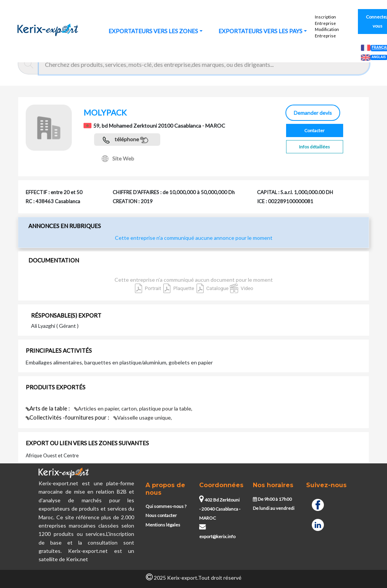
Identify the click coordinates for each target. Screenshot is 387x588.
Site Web (118, 159)
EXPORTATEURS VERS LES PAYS (260, 31)
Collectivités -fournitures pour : (68, 417)
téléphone (125, 140)
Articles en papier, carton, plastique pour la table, (133, 408)
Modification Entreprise (327, 32)
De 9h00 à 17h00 (272, 499)
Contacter (314, 130)
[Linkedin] (318, 524)
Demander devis (313, 113)
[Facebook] (318, 504)
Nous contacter (161, 515)
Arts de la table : (48, 408)
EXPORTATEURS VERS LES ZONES (153, 31)
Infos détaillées (314, 147)
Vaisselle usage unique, (143, 417)
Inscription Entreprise (325, 20)
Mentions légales (163, 525)
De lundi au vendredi (274, 508)
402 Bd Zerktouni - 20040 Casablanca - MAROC (220, 509)
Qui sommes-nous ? (166, 506)
